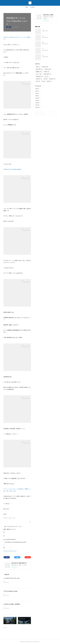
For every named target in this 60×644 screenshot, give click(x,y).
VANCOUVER (47, 74)
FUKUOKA (52, 79)
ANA (38, 81)
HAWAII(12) (10, 518)
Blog (27, 7)
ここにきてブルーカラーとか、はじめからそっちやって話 (16, 578)
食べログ (39, 74)
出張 (45, 79)
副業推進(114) (6, 518)
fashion (49, 81)
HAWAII (46, 72)
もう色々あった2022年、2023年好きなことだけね (15, 604)
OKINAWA (39, 79)
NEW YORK (39, 69)
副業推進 (9, 27)
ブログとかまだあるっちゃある (10, 591)
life (43, 81)
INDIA (38, 67)
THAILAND (48, 69)
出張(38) (14, 518)
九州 (46, 77)
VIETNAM (45, 67)
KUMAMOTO (39, 77)
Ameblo (33, 7)
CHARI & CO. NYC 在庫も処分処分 (12, 169)
